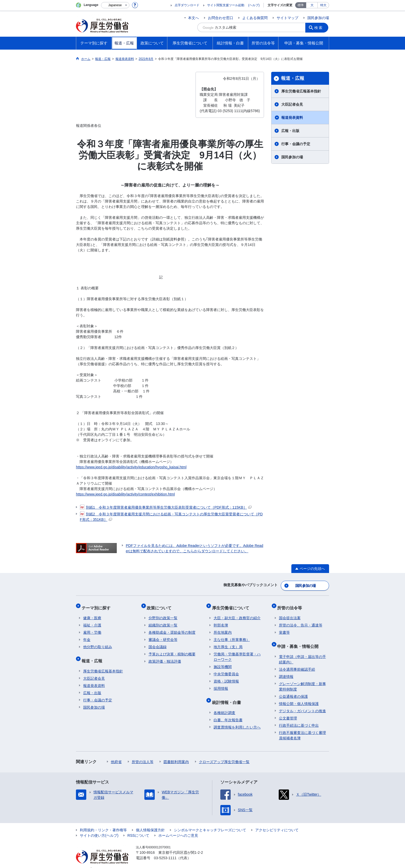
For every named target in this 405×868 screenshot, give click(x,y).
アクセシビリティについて (277, 822)
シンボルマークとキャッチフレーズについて (210, 822)
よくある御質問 (255, 18)
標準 (301, 5)
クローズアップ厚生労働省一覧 (224, 754)
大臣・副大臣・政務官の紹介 (237, 614)
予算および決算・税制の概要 (172, 650)
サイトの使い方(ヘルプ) (99, 827)
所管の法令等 (291, 605)
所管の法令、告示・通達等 (301, 621)
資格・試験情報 (226, 677)
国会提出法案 (290, 614)
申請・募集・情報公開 (300, 640)
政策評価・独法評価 (165, 657)
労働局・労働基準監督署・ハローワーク (237, 652)
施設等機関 (223, 662)
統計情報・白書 (228, 696)
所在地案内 (223, 628)
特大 (323, 5)
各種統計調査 (224, 705)
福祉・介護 (92, 621)
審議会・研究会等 (163, 635)
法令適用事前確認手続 (297, 661)
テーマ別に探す (98, 605)
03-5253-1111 (165, 850)
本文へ (193, 18)
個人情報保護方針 (150, 822)
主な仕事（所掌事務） (232, 635)
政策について (161, 605)
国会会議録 (158, 642)
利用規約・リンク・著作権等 (103, 822)
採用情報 (221, 684)
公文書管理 (288, 710)
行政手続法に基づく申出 (299, 717)
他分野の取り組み (98, 642)
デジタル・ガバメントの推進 (302, 703)
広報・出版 (290, 131)
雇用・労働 (92, 628)
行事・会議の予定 (296, 144)
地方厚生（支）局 (228, 642)
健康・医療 (92, 614)
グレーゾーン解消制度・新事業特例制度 (302, 679)
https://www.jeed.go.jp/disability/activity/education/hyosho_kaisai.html (131, 467)
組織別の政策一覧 (163, 621)
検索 (320, 27)
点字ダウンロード (187, 5)
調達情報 (286, 669)
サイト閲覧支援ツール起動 (226, 5)
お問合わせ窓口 (221, 18)
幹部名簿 (221, 621)
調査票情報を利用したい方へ (237, 719)
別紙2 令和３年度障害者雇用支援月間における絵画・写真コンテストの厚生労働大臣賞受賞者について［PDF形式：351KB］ (171, 517)
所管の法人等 (143, 754)
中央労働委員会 (226, 670)
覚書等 (284, 628)
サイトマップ (287, 18)
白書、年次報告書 (228, 712)
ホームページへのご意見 (178, 827)
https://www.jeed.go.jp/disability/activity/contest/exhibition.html (125, 494)
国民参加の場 (318, 18)
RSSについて (138, 827)
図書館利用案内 (176, 754)
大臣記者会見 (292, 104)
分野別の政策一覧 (163, 614)
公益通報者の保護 (293, 688)
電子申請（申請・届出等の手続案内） (302, 651)
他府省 (116, 754)
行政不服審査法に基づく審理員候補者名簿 (302, 727)
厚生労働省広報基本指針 (301, 91)
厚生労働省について (232, 605)
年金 (87, 635)
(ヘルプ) (254, 5)
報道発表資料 (292, 118)
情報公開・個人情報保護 (299, 696)
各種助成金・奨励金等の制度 (172, 628)
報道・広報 (293, 78)
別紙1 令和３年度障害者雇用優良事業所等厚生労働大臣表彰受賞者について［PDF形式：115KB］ (166, 507)
